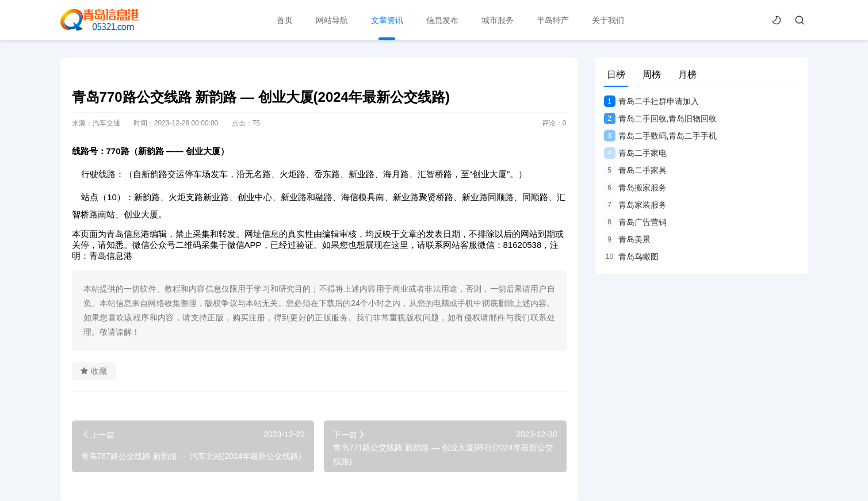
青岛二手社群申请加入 (651, 101)
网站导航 (332, 20)
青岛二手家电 (635, 153)
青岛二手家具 (635, 170)
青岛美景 (627, 239)
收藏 (94, 371)
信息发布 (442, 20)
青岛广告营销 (635, 222)
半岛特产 (553, 20)
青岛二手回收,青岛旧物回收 (661, 118)
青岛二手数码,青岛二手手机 (661, 136)
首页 (285, 20)
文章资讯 (387, 20)
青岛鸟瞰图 (631, 257)
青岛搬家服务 (635, 188)
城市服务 (498, 20)
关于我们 (608, 20)
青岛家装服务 (635, 205)
